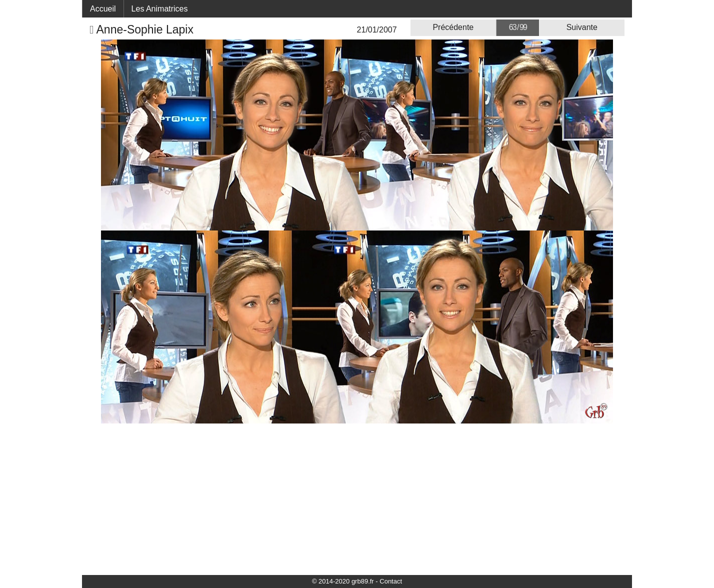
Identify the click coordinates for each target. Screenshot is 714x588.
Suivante (582, 27)
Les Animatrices (160, 9)
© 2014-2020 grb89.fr (343, 581)
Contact (391, 581)
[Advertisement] (357, 498)
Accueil (103, 9)
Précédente (453, 27)
